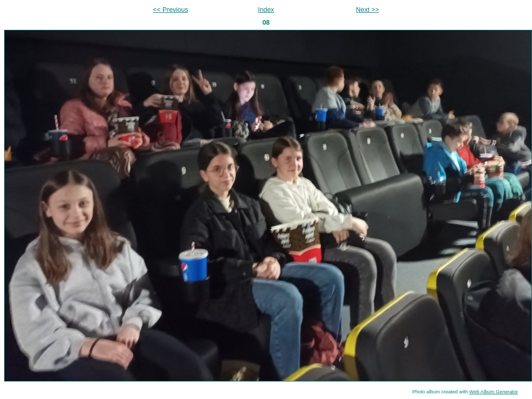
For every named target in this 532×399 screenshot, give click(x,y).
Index (266, 10)
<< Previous (170, 10)
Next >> (368, 10)
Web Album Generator (494, 392)
